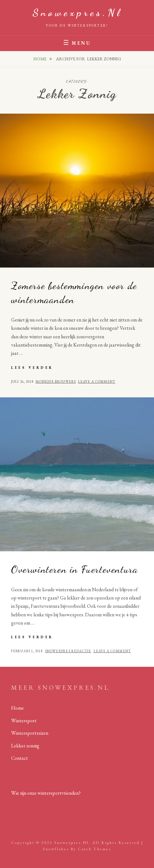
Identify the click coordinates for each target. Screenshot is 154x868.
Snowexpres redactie (68, 651)
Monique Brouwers (56, 381)
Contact (20, 758)
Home (40, 59)
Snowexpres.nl (77, 13)
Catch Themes (94, 849)
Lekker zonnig (25, 746)
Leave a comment (97, 381)
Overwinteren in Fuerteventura (74, 569)
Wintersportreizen (30, 733)
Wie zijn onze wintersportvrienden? (46, 793)
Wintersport (24, 721)
